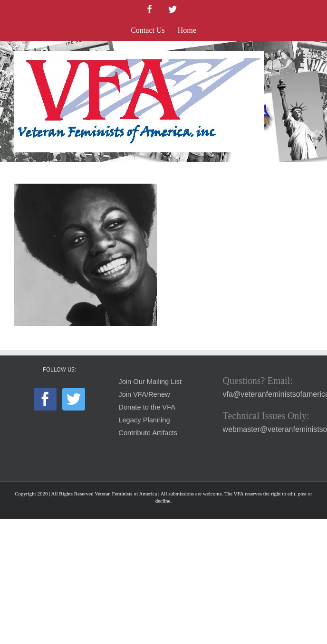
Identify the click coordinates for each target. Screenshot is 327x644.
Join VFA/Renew (144, 394)
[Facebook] (45, 399)
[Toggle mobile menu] (308, 56)
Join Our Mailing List (150, 382)
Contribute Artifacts (148, 433)
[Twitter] (74, 399)
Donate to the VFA (147, 407)
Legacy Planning (144, 420)
